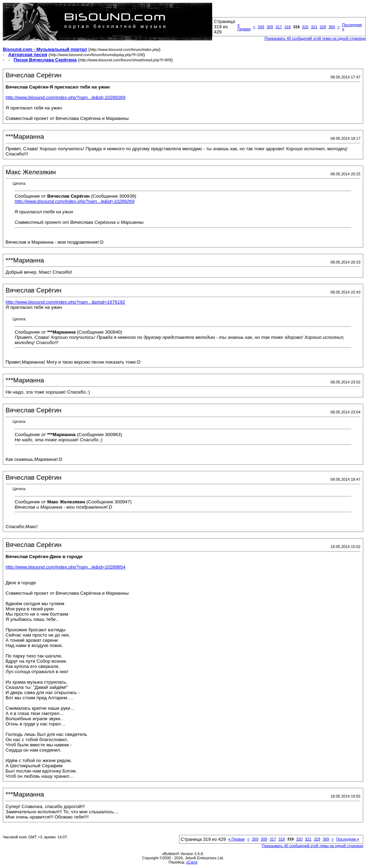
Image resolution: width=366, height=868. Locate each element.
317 (279, 27)
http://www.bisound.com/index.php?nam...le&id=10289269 (65, 97)
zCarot (192, 862)
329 (323, 27)
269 (261, 27)
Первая (244, 27)
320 (305, 27)
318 (287, 27)
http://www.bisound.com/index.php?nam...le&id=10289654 (65, 567)
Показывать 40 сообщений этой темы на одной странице (315, 38)
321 (314, 27)
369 (332, 27)
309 (270, 27)
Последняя (348, 839)
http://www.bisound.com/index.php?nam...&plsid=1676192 (65, 302)
